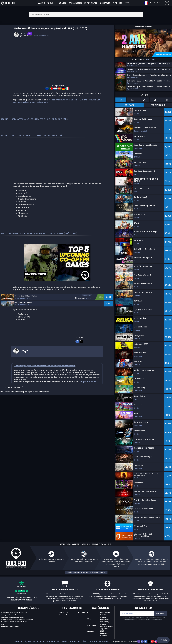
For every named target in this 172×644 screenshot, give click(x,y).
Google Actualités (88, 404)
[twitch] (139, 641)
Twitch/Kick (63, 613)
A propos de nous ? (9, 615)
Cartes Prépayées (104, 618)
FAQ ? (3, 624)
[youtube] (153, 641)
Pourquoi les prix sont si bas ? (13, 617)
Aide (163, 640)
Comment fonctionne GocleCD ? (14, 613)
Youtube (81, 613)
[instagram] (156, 641)
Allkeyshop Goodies (105, 635)
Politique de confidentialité (46, 641)
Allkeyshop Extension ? (10, 626)
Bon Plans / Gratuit (105, 623)
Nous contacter (69, 641)
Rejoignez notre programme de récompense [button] (86, 572)
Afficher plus (150, 60)
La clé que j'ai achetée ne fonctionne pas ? (18, 620)
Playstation (92, 625)
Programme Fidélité (105, 614)
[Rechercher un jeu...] (86, 15)
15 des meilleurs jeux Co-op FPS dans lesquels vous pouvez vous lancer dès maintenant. (57, 101)
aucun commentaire (41, 36)
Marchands (63, 615)
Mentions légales (23, 641)
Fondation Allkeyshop (98, 641)
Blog (30, 33)
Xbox (89, 619)
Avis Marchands (106, 626)
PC (88, 613)
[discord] (142, 641)
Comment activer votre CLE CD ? (14, 622)
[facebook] (77, 363)
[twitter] (81, 363)
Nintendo (91, 632)
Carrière (82, 641)
